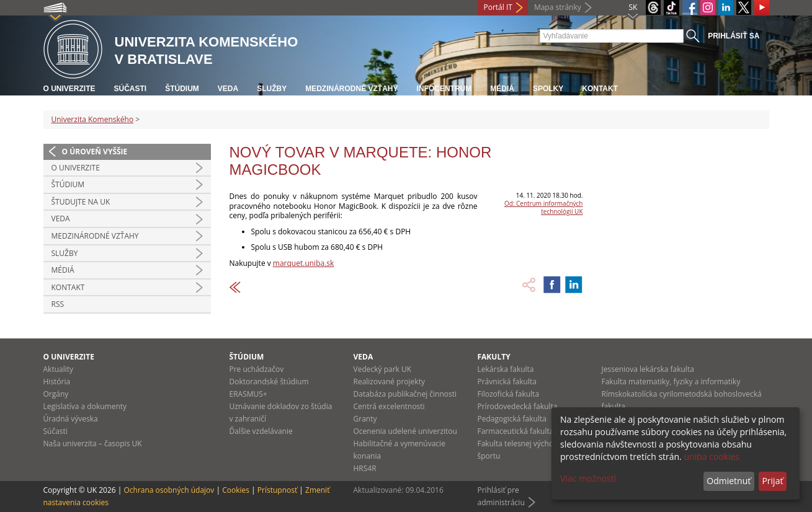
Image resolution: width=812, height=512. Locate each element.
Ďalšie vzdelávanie (261, 431)
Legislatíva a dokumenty (85, 406)
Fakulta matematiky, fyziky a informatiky (671, 382)
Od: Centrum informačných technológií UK (544, 207)
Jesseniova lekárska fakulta (648, 369)
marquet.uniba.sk (303, 263)
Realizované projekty (389, 382)
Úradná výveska (71, 419)
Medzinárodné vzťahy (351, 89)
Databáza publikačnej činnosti (405, 394)
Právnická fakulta (507, 382)
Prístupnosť (277, 490)
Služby (272, 89)
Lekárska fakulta (506, 369)
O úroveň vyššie (95, 152)
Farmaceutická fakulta (516, 431)
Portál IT (498, 7)
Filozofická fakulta (509, 394)
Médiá (502, 89)
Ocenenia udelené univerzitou (405, 431)
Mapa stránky (558, 7)
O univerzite (69, 89)
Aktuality (59, 369)
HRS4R (365, 468)
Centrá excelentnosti (389, 406)
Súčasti (131, 89)
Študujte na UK (81, 202)
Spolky (548, 89)
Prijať (772, 481)
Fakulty (494, 357)
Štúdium (182, 89)
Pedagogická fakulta (512, 419)
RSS (58, 304)
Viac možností (588, 478)
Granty (365, 419)
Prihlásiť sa (734, 36)
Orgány (56, 394)
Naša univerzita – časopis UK (93, 444)
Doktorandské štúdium (269, 382)
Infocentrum (444, 89)
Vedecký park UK (383, 369)
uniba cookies (712, 457)
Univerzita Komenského (93, 119)
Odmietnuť (729, 481)
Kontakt (600, 89)
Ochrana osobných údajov (169, 490)
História (57, 382)
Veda (228, 89)
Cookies (236, 490)
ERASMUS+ (248, 394)
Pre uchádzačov (257, 369)
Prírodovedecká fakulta (518, 406)
